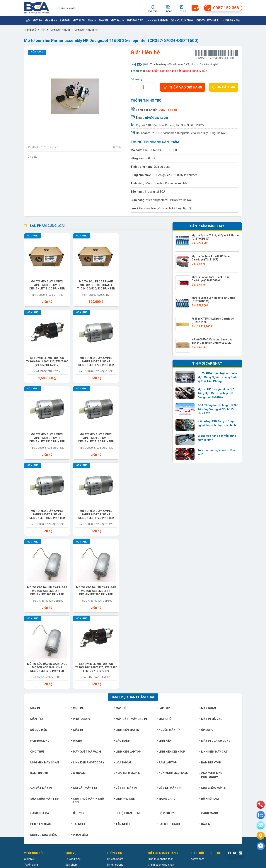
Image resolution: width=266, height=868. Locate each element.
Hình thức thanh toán (161, 706)
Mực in (103, 21)
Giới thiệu (30, 706)
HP (43, 30)
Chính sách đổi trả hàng (162, 723)
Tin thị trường (115, 712)
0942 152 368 (174, 822)
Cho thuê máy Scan (172, 620)
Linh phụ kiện (125, 646)
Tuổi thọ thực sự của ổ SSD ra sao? (216, 452)
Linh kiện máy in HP (86, 30)
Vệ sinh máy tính (170, 635)
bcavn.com (197, 706)
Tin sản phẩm (115, 706)
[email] (261, 825)
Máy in (92, 21)
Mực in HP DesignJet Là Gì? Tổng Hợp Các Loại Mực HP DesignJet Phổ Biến (216, 393)
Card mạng (209, 660)
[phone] (261, 805)
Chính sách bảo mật (160, 729)
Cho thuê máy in (127, 620)
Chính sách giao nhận (161, 712)
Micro (77, 588)
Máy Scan (79, 21)
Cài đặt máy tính (85, 635)
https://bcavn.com (46, 778)
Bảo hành (122, 588)
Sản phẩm (71, 712)
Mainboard (166, 646)
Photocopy (135, 21)
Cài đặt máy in (40, 635)
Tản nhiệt (122, 671)
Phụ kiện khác (40, 671)
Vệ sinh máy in (125, 635)
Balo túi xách (168, 671)
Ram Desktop (210, 610)
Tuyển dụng (31, 712)
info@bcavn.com (156, 118)
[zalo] (261, 815)
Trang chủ (30, 30)
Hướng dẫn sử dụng (119, 723)
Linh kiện (164, 588)
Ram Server (38, 620)
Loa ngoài (122, 610)
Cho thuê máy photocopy (211, 622)
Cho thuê (36, 599)
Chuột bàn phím (127, 660)
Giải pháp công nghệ (119, 729)
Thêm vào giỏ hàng (183, 87)
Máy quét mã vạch (86, 599)
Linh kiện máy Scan (44, 610)
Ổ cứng (77, 660)
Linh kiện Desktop (171, 599)
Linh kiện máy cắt (213, 599)
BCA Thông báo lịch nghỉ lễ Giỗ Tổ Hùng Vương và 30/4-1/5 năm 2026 (218, 409)
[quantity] (143, 87)
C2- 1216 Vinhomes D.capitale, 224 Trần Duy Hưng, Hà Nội (188, 133)
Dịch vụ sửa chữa (182, 21)
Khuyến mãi (231, 21)
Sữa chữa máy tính (44, 646)
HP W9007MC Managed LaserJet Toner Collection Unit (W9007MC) (212, 341)
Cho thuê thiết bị (208, 21)
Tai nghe (79, 671)
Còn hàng (37, 52)
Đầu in (205, 671)
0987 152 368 (46, 766)
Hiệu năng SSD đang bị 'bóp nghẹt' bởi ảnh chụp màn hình (217, 423)
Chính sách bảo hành (161, 717)
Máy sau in (118, 21)
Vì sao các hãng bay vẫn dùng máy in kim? (217, 438)
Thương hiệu (73, 706)
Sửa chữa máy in (213, 635)
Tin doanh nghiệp (117, 717)
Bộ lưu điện (38, 577)
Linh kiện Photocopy (88, 610)
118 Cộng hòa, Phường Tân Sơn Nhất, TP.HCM (175, 125)
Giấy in (77, 577)
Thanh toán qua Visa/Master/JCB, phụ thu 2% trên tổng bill (175, 64)
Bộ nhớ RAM (209, 646)
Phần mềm (79, 682)
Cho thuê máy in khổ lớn (87, 648)
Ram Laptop (167, 610)
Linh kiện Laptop (157, 21)
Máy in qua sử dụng (215, 588)
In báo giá (224, 87)
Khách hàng (31, 717)
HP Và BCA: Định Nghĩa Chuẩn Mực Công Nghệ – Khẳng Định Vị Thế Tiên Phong (217, 377)
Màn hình (51, 21)
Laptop (65, 21)
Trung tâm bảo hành (78, 717)
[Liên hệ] (261, 836)
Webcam (78, 620)
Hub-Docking (39, 588)
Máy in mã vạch (212, 566)
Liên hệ (28, 723)
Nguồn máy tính (170, 577)
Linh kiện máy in (60, 30)
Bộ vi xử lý (165, 660)
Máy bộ (37, 21)
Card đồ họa (39, 660)
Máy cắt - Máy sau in (130, 566)
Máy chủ (164, 566)
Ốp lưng (206, 577)
